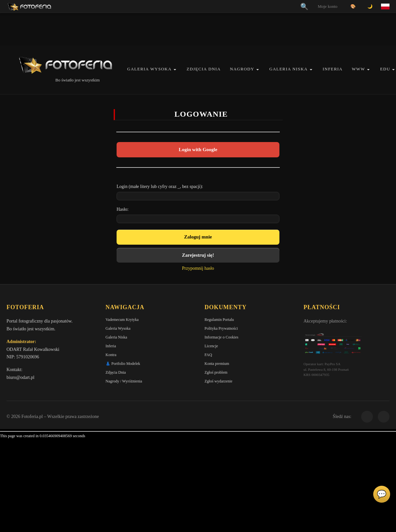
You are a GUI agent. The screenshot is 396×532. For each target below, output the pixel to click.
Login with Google (198, 150)
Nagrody (242, 69)
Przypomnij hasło (198, 268)
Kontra (111, 355)
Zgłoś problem (216, 372)
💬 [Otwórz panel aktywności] (382, 494)
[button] (175, 70)
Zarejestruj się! (198, 255)
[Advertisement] (198, 29)
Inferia (333, 69)
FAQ (208, 355)
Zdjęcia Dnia (204, 69)
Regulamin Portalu (219, 320)
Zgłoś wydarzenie (219, 381)
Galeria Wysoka (149, 69)
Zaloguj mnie (198, 237)
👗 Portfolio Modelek (123, 364)
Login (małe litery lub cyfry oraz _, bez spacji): (160, 187)
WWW (358, 69)
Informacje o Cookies (221, 337)
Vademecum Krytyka (122, 320)
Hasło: (123, 209)
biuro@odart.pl (21, 377)
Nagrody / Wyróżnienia (124, 381)
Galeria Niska (289, 69)
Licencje (211, 346)
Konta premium (217, 364)
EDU (385, 69)
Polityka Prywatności (221, 328)
